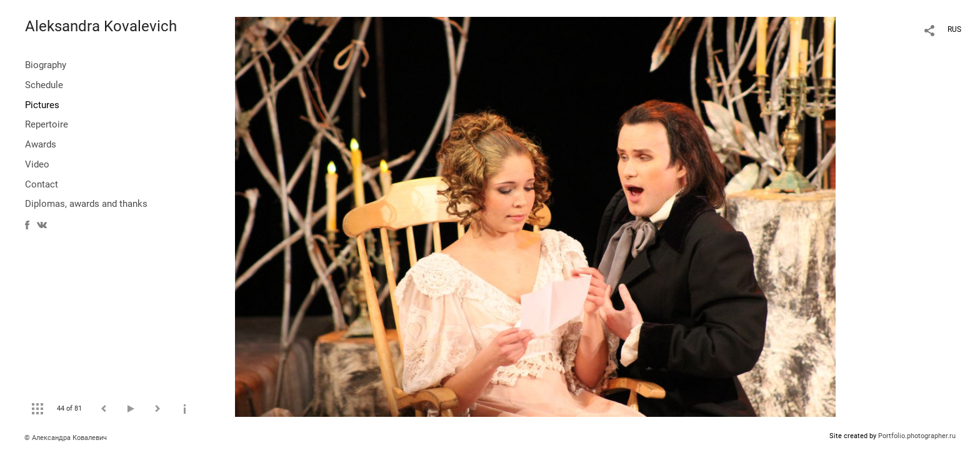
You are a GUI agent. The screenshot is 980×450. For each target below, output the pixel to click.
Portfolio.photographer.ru (917, 436)
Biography (46, 65)
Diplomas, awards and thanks (86, 204)
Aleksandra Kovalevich (101, 26)
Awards (41, 144)
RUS (954, 29)
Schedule (44, 85)
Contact (42, 184)
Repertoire (47, 124)
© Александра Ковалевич (66, 438)
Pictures (42, 105)
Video (37, 164)
